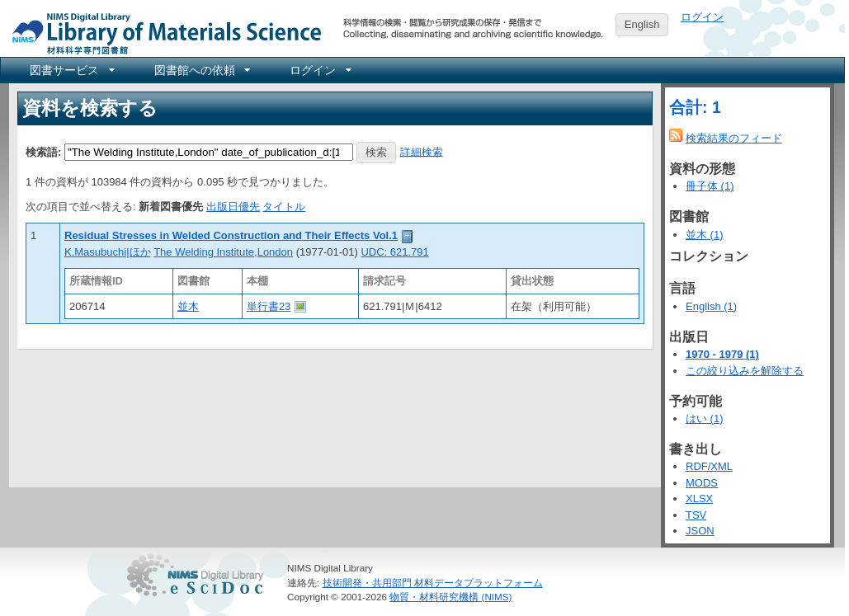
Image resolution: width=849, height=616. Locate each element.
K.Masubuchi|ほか (108, 252)
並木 (188, 306)
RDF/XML (709, 466)
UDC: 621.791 (394, 252)
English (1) (711, 306)
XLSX (699, 498)
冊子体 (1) (710, 186)
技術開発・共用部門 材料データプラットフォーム (433, 583)
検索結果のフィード (734, 138)
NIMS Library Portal (162, 33)
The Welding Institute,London (223, 252)
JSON (700, 531)
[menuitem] (71, 70)
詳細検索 (422, 151)
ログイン (702, 17)
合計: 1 (695, 107)
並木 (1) (705, 235)
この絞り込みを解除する (745, 371)
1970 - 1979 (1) (722, 354)
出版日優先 (233, 207)
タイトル (284, 207)
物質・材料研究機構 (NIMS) (450, 597)
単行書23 (269, 306)
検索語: (43, 151)
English (642, 24)
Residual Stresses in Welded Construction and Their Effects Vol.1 (231, 235)
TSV (696, 515)
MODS (702, 483)
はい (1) (705, 419)
